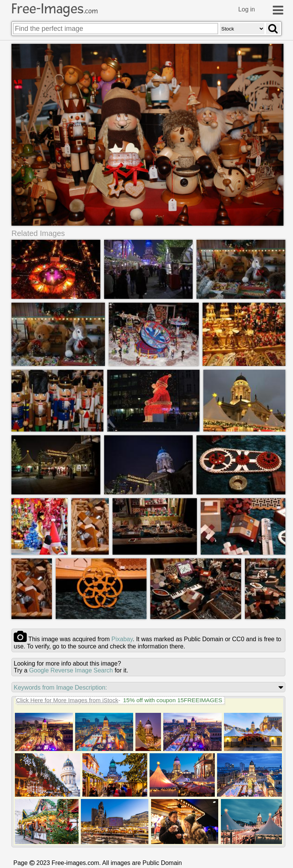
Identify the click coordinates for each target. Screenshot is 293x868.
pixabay (122, 639)
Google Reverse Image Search (71, 670)
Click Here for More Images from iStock (67, 700)
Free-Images (55, 9)
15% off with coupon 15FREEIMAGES (172, 700)
